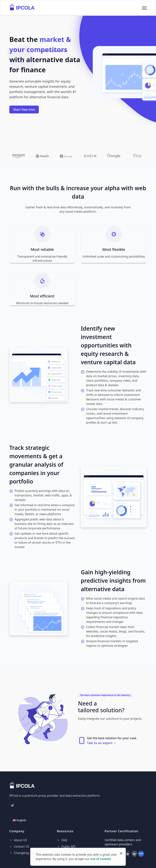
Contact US (19, 846)
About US (18, 840)
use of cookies (101, 859)
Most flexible (114, 249)
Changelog (19, 853)
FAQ (62, 840)
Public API (66, 846)
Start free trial (24, 110)
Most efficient (42, 296)
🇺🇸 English (19, 820)
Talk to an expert (102, 743)
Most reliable (42, 249)
